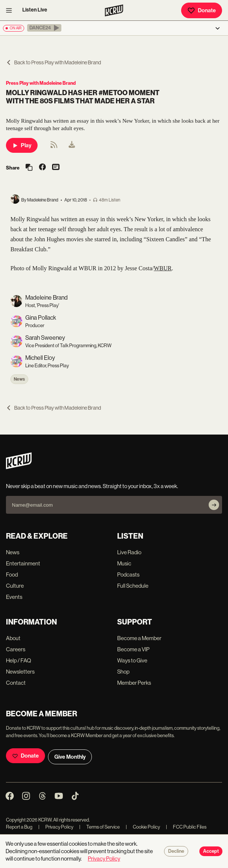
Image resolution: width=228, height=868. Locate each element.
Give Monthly (70, 757)
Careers (16, 649)
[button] (44, 28)
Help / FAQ (19, 660)
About (13, 638)
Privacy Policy (56, 827)
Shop (123, 672)
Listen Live (35, 10)
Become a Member (139, 638)
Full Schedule (133, 586)
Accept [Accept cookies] (211, 851)
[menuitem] (72, 145)
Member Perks (134, 683)
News (19, 379)
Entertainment (23, 563)
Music (124, 563)
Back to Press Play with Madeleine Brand (54, 62)
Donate (202, 10)
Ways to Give (132, 660)
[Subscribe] (214, 505)
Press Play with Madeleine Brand (41, 83)
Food (12, 575)
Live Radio (129, 552)
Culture (15, 586)
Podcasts (128, 575)
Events (14, 597)
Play (22, 145)
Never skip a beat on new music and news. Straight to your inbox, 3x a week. (92, 486)
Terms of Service (99, 827)
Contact (16, 683)
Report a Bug (19, 827)
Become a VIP (133, 649)
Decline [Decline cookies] (176, 851)
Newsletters (20, 672)
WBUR (163, 268)
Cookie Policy (143, 827)
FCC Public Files (186, 827)
